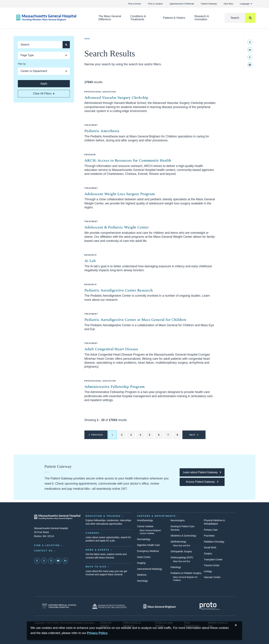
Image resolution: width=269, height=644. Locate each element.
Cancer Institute (145, 526)
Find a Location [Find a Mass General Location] (47, 545)
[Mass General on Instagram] (51, 561)
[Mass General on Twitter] (44, 561)
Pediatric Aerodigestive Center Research (119, 290)
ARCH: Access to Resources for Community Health (128, 161)
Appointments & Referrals (182, 4)
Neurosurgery (178, 520)
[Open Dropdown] (44, 55)
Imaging (141, 563)
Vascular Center (212, 577)
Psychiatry (209, 536)
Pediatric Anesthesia (102, 131)
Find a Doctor (135, 4)
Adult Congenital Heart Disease (111, 349)
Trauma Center (212, 565)
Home (87, 39)
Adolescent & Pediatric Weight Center (117, 227)
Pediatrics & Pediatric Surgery (186, 573)
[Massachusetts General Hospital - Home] (57, 517)
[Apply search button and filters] (66, 45)
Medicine (142, 575)
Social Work (210, 547)
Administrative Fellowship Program (115, 387)
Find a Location (155, 4)
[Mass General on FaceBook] (37, 561)
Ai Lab (90, 261)
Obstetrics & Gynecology (183, 536)
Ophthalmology (178, 542)
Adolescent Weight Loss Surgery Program (120, 194)
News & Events (97, 550)
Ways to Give (96, 567)
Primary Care (211, 530)
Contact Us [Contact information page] (43, 551)
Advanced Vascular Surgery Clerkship (116, 98)
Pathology (176, 567)
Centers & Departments (156, 516)
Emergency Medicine (148, 551)
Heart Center (144, 557)
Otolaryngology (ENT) (182, 557)
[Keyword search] (40, 45)
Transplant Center (213, 559)
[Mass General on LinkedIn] (65, 561)
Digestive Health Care (148, 545)
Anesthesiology (145, 520)
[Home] (52, 18)
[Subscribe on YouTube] (58, 561)
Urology (208, 571)
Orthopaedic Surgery (181, 551)
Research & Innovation (202, 18)
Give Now (228, 4)
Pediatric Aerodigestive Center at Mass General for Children (135, 320)
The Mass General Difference (110, 18)
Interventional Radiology (150, 569)
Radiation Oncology (214, 542)
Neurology (142, 581)
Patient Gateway (209, 4)
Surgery (208, 553)
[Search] (240, 18)
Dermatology (144, 539)
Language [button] (246, 4)
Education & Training (103, 516)
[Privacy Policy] (97, 633)
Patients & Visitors (174, 18)
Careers (92, 533)
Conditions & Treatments (138, 18)
